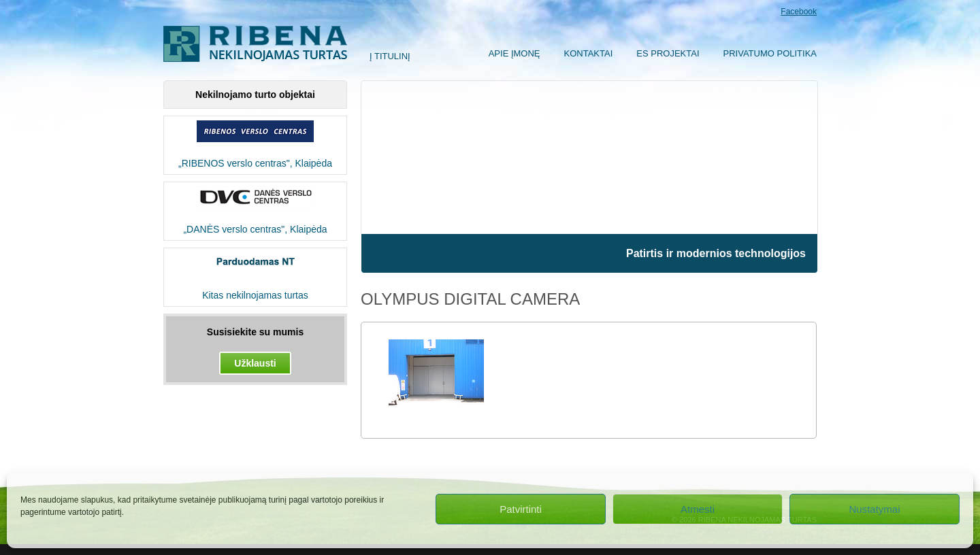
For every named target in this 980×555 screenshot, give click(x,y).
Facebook (799, 12)
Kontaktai (589, 53)
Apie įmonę (514, 53)
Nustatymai (874, 509)
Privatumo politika (770, 53)
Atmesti (698, 509)
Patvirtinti (521, 509)
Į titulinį (390, 56)
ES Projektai (668, 53)
